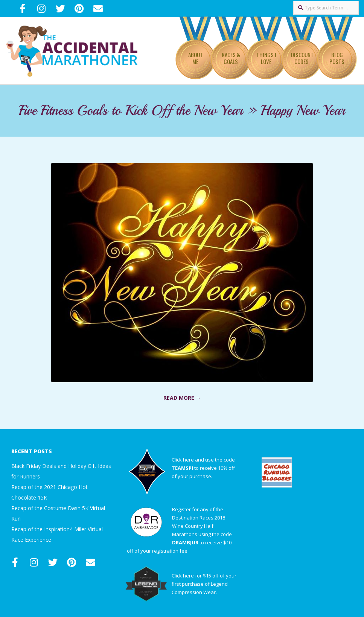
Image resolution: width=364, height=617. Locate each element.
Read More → (182, 398)
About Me (196, 58)
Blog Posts (337, 58)
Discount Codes (302, 58)
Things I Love (266, 58)
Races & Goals (231, 58)
